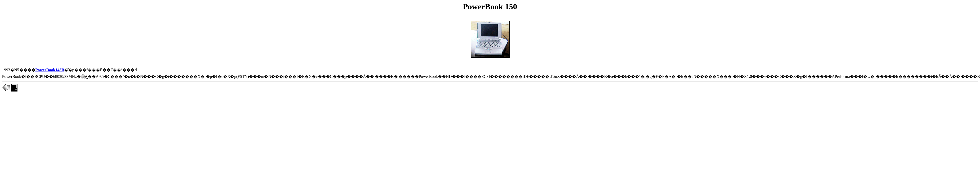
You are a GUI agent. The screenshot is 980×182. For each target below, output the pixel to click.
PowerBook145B (50, 70)
